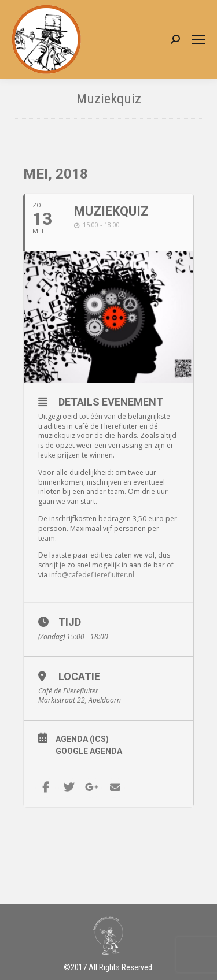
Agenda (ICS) (82, 739)
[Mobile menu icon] (198, 39)
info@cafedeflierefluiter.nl (92, 575)
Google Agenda (89, 751)
